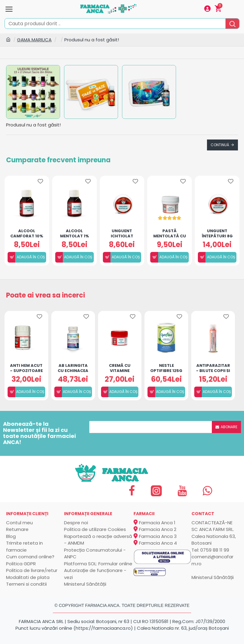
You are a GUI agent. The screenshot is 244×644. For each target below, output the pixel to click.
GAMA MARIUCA (34, 40)
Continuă (220, 145)
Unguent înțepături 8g (217, 233)
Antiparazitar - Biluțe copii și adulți (213, 368)
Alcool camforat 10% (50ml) (27, 233)
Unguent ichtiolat (122, 233)
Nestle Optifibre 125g (166, 368)
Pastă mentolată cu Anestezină (170, 233)
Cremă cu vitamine (120, 368)
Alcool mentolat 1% (75, 233)
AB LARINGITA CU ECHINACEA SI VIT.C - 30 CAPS (73, 368)
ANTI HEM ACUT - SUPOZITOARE (26, 368)
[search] (232, 24)
